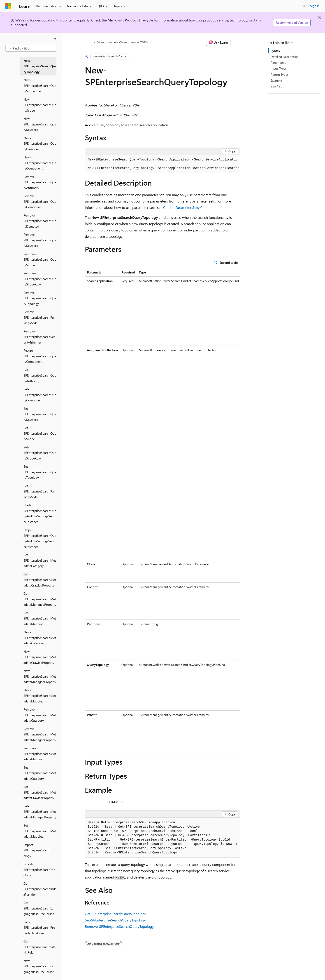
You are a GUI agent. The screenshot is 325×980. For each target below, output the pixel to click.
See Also (276, 86)
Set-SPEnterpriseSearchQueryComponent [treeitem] (40, 395)
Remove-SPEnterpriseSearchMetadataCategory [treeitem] (40, 715)
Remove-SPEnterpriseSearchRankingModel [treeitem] (39, 317)
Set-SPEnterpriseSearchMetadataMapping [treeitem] (40, 831)
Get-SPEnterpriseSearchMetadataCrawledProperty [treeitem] (40, 580)
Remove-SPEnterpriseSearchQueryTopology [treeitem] (40, 298)
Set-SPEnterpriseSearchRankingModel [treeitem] (39, 491)
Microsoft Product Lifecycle (130, 20)
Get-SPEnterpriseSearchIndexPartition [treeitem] (40, 889)
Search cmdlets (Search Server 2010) (122, 42)
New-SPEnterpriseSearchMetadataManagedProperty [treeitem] (40, 676)
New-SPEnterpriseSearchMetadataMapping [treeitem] (40, 696)
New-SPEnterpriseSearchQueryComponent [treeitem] (40, 163)
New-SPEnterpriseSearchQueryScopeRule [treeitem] (40, 85)
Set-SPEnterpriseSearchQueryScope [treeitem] (40, 433)
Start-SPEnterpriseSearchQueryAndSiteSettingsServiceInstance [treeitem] (40, 513)
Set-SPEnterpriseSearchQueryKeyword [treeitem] (40, 414)
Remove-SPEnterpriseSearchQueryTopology (119, 926)
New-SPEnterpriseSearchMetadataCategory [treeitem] (40, 638)
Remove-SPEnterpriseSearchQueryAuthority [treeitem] (40, 182)
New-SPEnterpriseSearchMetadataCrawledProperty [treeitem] (40, 657)
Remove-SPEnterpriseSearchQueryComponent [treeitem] (40, 201)
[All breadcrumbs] (89, 42)
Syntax (275, 51)
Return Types (280, 74)
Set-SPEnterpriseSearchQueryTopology (115, 920)
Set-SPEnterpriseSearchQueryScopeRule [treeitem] (40, 453)
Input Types (279, 68)
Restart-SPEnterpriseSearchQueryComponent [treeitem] (40, 356)
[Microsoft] (8, 6)
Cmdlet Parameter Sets (181, 207)
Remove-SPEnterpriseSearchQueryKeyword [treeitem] (40, 240)
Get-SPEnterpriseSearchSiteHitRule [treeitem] (39, 947)
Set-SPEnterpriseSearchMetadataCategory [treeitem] (40, 773)
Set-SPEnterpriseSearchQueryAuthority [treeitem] (40, 375)
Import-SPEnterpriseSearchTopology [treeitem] (39, 850)
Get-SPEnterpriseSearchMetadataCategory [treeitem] (40, 560)
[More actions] (236, 42)
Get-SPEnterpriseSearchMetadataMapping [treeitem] (40, 618)
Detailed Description (285, 57)
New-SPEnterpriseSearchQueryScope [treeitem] (40, 105)
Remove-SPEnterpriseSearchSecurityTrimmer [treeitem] (39, 337)
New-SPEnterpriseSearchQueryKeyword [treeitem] (40, 124)
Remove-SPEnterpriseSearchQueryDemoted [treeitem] (40, 221)
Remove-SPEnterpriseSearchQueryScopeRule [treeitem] (40, 279)
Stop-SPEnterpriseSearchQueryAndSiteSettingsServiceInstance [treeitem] (40, 538)
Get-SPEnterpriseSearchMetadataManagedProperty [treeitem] (40, 599)
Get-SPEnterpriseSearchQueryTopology (116, 914)
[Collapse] (55, 39)
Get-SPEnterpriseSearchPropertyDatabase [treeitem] (39, 928)
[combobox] (31, 48)
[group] (162, 164)
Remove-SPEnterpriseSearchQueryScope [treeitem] (40, 259)
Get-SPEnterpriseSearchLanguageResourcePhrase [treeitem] (39, 908)
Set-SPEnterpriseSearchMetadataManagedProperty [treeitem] (40, 812)
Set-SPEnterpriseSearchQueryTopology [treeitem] (40, 472)
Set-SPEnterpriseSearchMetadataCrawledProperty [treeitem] (40, 792)
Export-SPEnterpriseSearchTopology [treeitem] (39, 869)
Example (276, 80)
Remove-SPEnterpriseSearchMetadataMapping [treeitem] (40, 754)
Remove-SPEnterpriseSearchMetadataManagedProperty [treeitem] (40, 734)
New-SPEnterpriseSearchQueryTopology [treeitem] (40, 66)
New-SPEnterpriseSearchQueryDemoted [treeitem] (40, 144)
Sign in (315, 6)
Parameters (278, 62)
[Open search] (304, 6)
